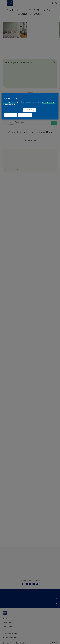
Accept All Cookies (10, 115)
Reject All (25, 115)
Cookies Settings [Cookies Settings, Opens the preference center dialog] (29, 110)
